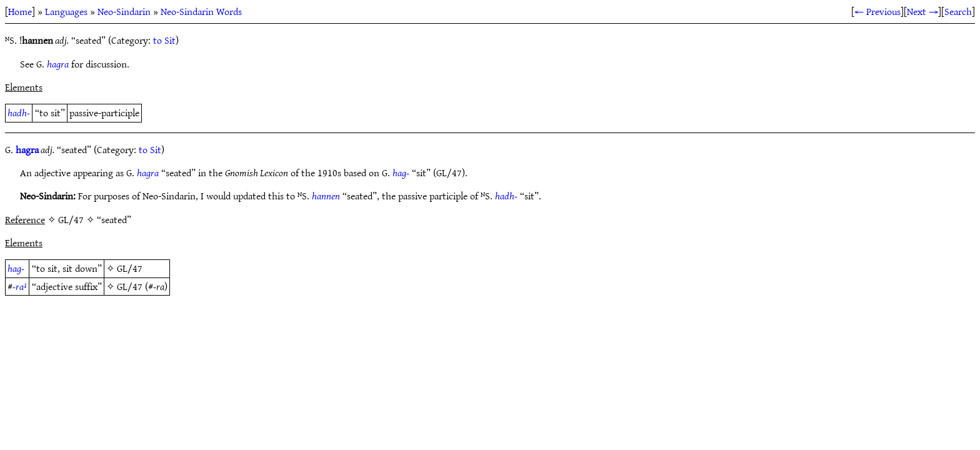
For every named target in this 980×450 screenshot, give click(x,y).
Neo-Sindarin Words (201, 11)
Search (958, 11)
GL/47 (130, 268)
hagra (58, 64)
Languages (66, 11)
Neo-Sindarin (124, 11)
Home (20, 11)
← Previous (877, 11)
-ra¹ (20, 286)
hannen (326, 196)
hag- (401, 172)
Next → (922, 11)
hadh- (19, 112)
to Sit (164, 40)
